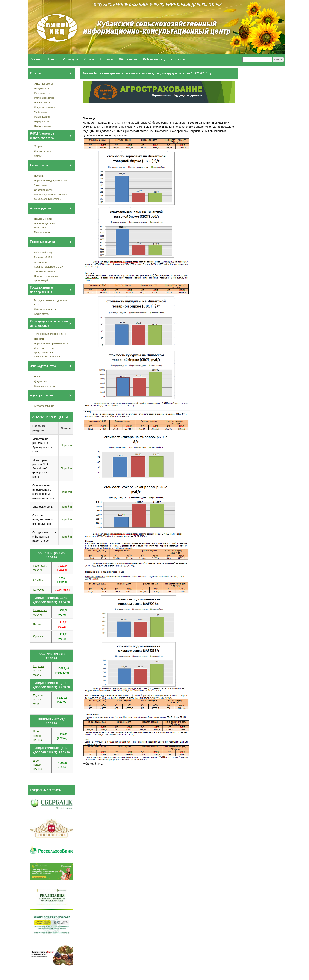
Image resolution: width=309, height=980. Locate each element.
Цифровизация (43, 126)
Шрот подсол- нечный (38, 736)
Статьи (38, 156)
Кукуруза (39, 590)
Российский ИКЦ (44, 257)
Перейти (66, 445)
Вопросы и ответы (45, 386)
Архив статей (42, 314)
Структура (70, 59)
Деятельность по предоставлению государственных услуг (47, 352)
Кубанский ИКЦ (43, 252)
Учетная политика (45, 271)
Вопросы (106, 59)
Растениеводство (44, 98)
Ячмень (38, 580)
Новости (39, 339)
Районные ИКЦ (154, 59)
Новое (38, 376)
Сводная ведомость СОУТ (49, 267)
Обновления (128, 59)
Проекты (39, 176)
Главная (36, 59)
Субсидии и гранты (45, 309)
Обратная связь (43, 190)
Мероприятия (42, 232)
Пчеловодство (42, 102)
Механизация (42, 117)
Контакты (178, 59)
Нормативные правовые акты (51, 343)
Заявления (40, 185)
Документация (42, 151)
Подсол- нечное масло (38, 670)
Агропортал (41, 262)
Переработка (42, 121)
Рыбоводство (42, 93)
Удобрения (40, 112)
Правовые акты (43, 219)
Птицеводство (42, 88)
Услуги (89, 59)
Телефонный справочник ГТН (51, 334)
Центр (53, 59)
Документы (41, 381)
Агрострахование (44, 406)
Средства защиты (45, 107)
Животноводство (44, 84)
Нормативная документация (51, 180)
